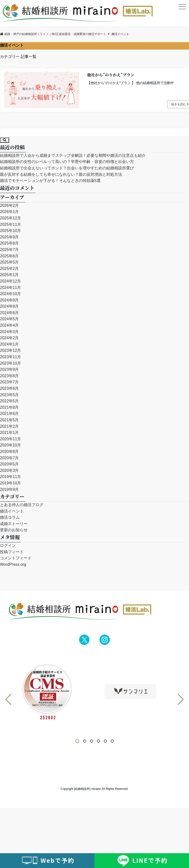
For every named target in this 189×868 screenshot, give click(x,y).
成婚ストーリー (14, 524)
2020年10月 (10, 445)
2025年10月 (10, 231)
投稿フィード (12, 552)
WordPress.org (13, 564)
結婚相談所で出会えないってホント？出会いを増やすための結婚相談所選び (67, 168)
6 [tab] (113, 741)
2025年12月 (10, 218)
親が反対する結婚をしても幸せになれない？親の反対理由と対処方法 (61, 174)
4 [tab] (100, 741)
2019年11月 (10, 477)
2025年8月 (9, 243)
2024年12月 (10, 281)
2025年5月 (9, 262)
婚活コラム (10, 517)
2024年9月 (9, 300)
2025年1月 (9, 275)
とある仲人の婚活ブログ (22, 505)
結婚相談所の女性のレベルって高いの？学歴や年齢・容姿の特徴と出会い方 (67, 162)
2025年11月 (10, 224)
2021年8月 (9, 407)
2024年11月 (10, 288)
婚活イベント (12, 511)
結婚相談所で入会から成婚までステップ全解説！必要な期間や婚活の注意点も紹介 (73, 155)
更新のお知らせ (14, 530)
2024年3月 (9, 332)
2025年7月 (9, 250)
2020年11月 (10, 439)
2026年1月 (9, 212)
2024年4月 (9, 325)
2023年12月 (10, 350)
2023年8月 (9, 376)
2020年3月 (9, 470)
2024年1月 (9, 344)
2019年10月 (10, 483)
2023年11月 (10, 357)
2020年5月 (9, 464)
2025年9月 (9, 237)
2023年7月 (9, 382)
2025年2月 (9, 269)
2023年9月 (9, 369)
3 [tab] (93, 741)
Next (178, 700)
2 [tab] (86, 741)
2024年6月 (9, 313)
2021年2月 (9, 426)
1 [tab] (79, 741)
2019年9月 (9, 489)
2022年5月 (9, 401)
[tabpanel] (55, 692)
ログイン (8, 545)
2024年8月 (9, 306)
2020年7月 (9, 458)
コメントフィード (16, 558)
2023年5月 (9, 395)
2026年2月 (9, 205)
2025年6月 (9, 256)
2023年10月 (10, 363)
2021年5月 (9, 420)
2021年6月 (9, 414)
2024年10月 (10, 294)
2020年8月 (9, 452)
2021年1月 (9, 433)
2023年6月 (9, 388)
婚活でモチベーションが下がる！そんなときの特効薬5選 (50, 181)
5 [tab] (107, 741)
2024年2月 (9, 338)
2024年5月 (9, 319)
